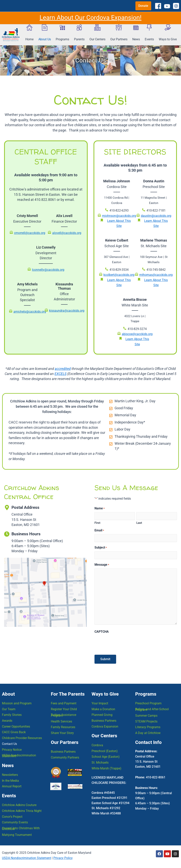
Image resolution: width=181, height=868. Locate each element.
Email (99, 531)
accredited (63, 369)
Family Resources (63, 726)
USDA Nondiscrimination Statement (19, 755)
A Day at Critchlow (148, 732)
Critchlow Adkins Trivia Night (22, 810)
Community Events (15, 822)
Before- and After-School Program (152, 708)
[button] (143, 6)
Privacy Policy (63, 858)
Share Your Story (62, 732)
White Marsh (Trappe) (106, 768)
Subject (101, 548)
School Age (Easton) (106, 756)
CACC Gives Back (14, 731)
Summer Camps (146, 714)
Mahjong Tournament (17, 835)
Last (139, 523)
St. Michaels (100, 762)
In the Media (10, 780)
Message (102, 565)
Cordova (97, 744)
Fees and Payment (64, 702)
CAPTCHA (102, 632)
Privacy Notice (12, 749)
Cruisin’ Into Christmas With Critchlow (21, 828)
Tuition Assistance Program (64, 714)
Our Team (9, 708)
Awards (7, 719)
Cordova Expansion (105, 725)
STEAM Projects (146, 720)
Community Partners (65, 757)
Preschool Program (148, 702)
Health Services (61, 720)
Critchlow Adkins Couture (19, 805)
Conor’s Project (12, 816)
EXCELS (60, 374)
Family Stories (12, 714)
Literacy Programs (148, 726)
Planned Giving (102, 714)
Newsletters (10, 774)
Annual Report (12, 786)
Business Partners (63, 751)
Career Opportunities (16, 725)
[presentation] (124, 643)
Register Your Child (64, 708)
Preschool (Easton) (105, 750)
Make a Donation (103, 708)
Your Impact (100, 702)
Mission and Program (17, 702)
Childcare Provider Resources (22, 737)
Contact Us (9, 743)
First (97, 523)
